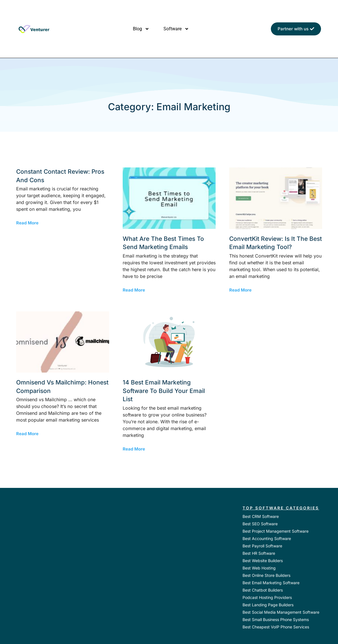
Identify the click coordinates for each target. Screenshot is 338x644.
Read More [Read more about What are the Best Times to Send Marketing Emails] (134, 290)
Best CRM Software (261, 516)
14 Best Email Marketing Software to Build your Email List (164, 391)
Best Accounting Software (267, 538)
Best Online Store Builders (266, 575)
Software (176, 29)
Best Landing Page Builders (268, 605)
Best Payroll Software (262, 546)
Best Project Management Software (276, 531)
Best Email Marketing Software (271, 583)
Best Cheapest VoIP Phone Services (276, 627)
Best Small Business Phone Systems (276, 619)
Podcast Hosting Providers (267, 597)
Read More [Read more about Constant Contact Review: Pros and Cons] (27, 223)
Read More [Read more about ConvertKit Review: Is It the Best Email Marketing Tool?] (240, 290)
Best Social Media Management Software (281, 612)
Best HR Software (259, 553)
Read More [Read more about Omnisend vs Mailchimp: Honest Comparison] (27, 434)
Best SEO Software (260, 524)
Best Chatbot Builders (263, 590)
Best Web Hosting (259, 568)
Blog (141, 29)
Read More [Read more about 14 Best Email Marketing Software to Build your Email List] (134, 449)
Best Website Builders (263, 561)
